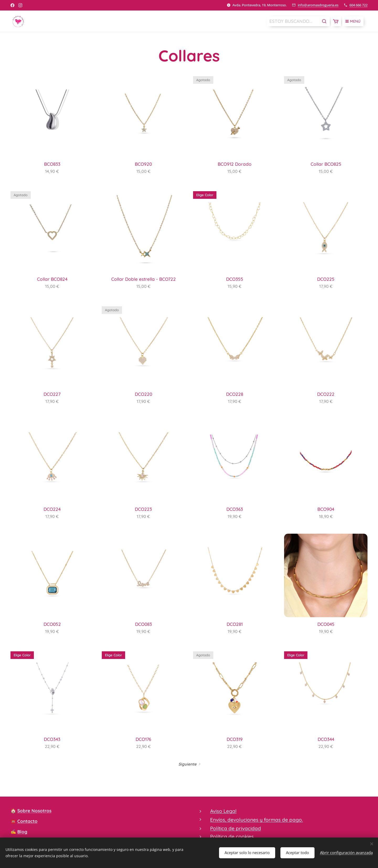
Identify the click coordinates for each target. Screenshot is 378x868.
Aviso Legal (223, 811)
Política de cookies (232, 836)
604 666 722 (358, 5)
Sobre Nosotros (34, 811)
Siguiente (187, 764)
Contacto (27, 821)
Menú (353, 21)
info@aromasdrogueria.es (318, 5)
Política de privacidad (236, 828)
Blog (22, 832)
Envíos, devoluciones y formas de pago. (257, 820)
